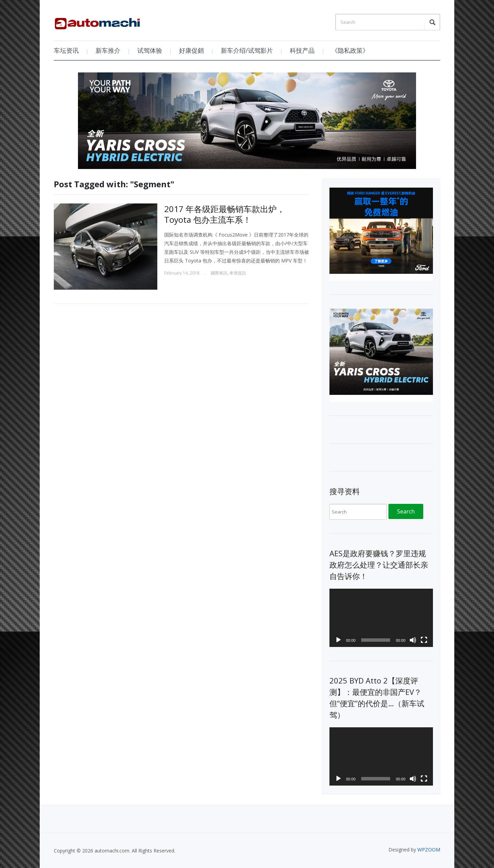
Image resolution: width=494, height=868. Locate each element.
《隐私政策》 (350, 50)
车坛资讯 (66, 50)
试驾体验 (150, 50)
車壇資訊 (238, 273)
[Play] (338, 640)
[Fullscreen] (424, 640)
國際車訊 (219, 273)
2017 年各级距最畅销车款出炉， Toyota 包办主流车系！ (225, 214)
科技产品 (302, 50)
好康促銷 (191, 50)
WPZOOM (429, 850)
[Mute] (413, 640)
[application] (381, 618)
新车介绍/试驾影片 (247, 50)
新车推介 (108, 50)
